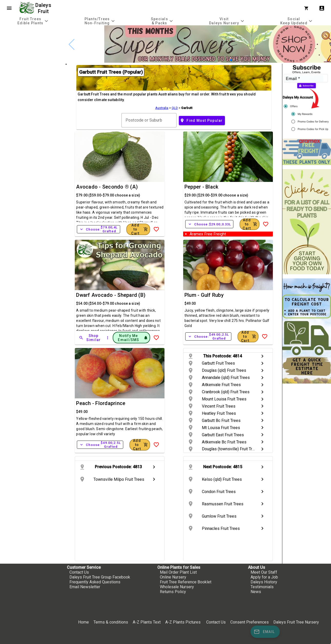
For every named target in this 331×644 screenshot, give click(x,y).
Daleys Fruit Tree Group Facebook (100, 577)
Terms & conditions (111, 622)
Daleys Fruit (44, 8)
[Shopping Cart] (307, 8)
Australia (162, 108)
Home (84, 622)
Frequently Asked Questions (95, 582)
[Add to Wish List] (156, 229)
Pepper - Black (201, 187)
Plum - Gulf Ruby (204, 295)
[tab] (34, 21)
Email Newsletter (85, 587)
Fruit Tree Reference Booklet (186, 582)
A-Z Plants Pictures (183, 622)
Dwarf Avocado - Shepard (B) (111, 295)
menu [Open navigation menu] (9, 8)
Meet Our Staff (264, 572)
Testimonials (262, 587)
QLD (175, 108)
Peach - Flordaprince (101, 403)
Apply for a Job (264, 577)
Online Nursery (173, 577)
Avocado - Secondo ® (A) (107, 187)
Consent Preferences (250, 622)
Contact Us (79, 572)
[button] (231, 60)
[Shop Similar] (90, 338)
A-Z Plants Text (147, 622)
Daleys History (264, 582)
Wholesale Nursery (177, 587)
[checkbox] (33, 47)
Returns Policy (173, 592)
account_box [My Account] (322, 8)
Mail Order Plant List (178, 572)
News (256, 592)
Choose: (98, 229)
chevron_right (262, 356)
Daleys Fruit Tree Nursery (296, 622)
